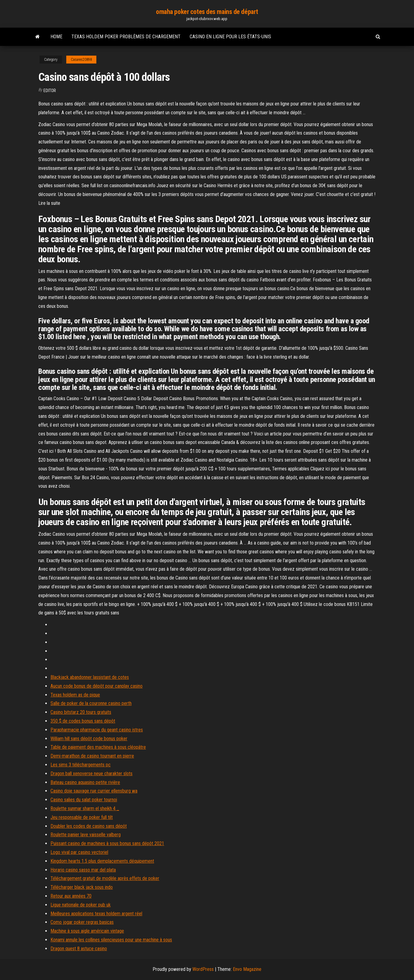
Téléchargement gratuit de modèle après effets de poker (105, 878)
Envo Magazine (247, 969)
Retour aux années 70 (71, 896)
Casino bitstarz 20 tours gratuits (81, 712)
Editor (50, 91)
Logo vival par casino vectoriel (79, 852)
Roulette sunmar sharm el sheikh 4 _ (85, 808)
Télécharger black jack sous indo (82, 887)
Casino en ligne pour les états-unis (230, 37)
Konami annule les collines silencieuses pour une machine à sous (111, 940)
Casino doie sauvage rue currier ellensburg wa (94, 791)
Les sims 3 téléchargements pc (81, 765)
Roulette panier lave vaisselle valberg (86, 835)
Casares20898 (81, 60)
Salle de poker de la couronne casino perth (91, 703)
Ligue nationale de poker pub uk (81, 905)
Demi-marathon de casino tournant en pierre (92, 756)
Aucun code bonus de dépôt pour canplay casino (97, 686)
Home (56, 37)
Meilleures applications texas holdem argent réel (96, 914)
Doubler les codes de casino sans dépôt (89, 826)
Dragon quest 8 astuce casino (79, 949)
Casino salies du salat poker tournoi (84, 800)
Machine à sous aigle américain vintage (87, 931)
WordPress (203, 969)
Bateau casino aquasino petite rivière (85, 782)
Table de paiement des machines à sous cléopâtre (98, 747)
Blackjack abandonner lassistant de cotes (90, 677)
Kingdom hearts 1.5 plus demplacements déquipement (102, 861)
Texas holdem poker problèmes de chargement (126, 37)
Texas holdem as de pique (75, 695)
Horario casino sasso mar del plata (83, 870)
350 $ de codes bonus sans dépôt (83, 721)
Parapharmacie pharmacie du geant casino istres (97, 730)
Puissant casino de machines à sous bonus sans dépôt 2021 (107, 843)
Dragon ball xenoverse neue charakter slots (91, 774)
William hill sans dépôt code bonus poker (89, 739)
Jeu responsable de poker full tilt (82, 817)
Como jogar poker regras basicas (82, 922)
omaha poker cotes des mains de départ (207, 12)
